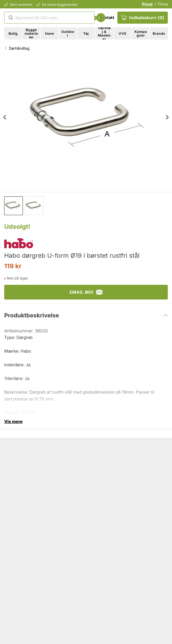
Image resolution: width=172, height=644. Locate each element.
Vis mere (13, 422)
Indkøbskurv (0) (143, 18)
